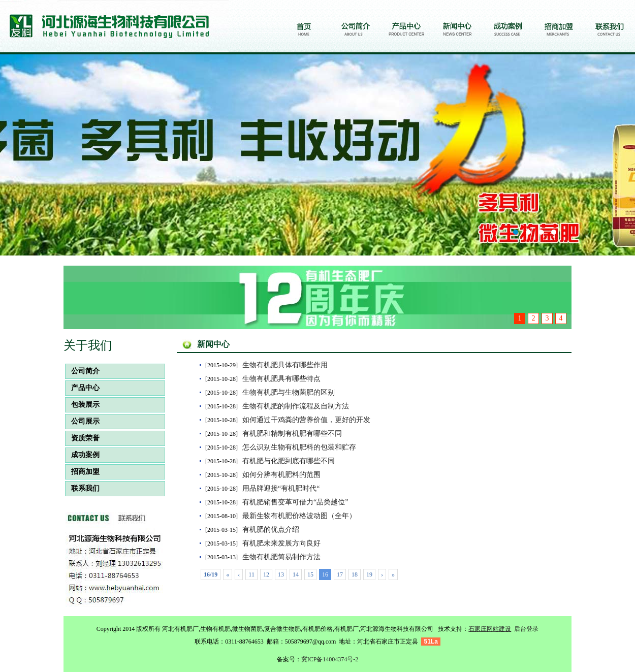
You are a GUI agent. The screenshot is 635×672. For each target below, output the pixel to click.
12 (266, 574)
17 (340, 574)
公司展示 (83, 421)
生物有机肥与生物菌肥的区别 (289, 392)
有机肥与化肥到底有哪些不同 (289, 461)
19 (369, 574)
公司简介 (83, 371)
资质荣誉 (83, 438)
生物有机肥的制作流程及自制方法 (296, 406)
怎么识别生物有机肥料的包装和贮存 (299, 447)
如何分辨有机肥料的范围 (281, 475)
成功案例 (83, 455)
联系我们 (83, 488)
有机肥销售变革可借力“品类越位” (295, 502)
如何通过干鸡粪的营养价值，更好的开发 (306, 420)
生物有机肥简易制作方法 (281, 557)
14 (296, 574)
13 (281, 574)
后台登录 (526, 629)
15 (310, 574)
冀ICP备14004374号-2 (330, 659)
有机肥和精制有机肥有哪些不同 (292, 434)
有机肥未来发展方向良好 (281, 543)
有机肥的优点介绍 (271, 530)
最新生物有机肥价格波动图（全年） (299, 516)
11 (251, 574)
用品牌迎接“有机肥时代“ (281, 488)
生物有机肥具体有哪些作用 (285, 365)
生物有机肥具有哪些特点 (281, 379)
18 (355, 574)
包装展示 (83, 405)
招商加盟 (83, 472)
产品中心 (83, 388)
